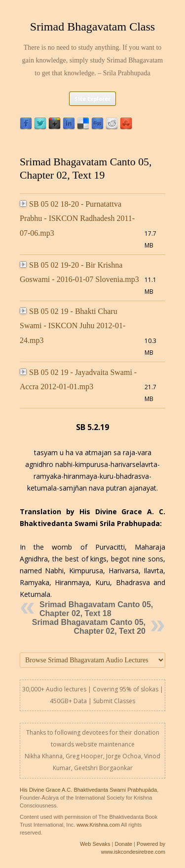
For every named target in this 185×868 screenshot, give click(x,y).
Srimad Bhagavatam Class (92, 27)
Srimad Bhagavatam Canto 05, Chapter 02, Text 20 (89, 627)
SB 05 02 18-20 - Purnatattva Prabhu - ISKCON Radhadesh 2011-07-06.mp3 (77, 218)
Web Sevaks (95, 844)
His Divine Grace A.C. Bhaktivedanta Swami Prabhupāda (88, 790)
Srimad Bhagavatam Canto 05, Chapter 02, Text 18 (96, 609)
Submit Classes (114, 701)
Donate (123, 844)
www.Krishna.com (98, 825)
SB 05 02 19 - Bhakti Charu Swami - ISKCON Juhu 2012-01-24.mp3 (73, 326)
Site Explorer (92, 99)
